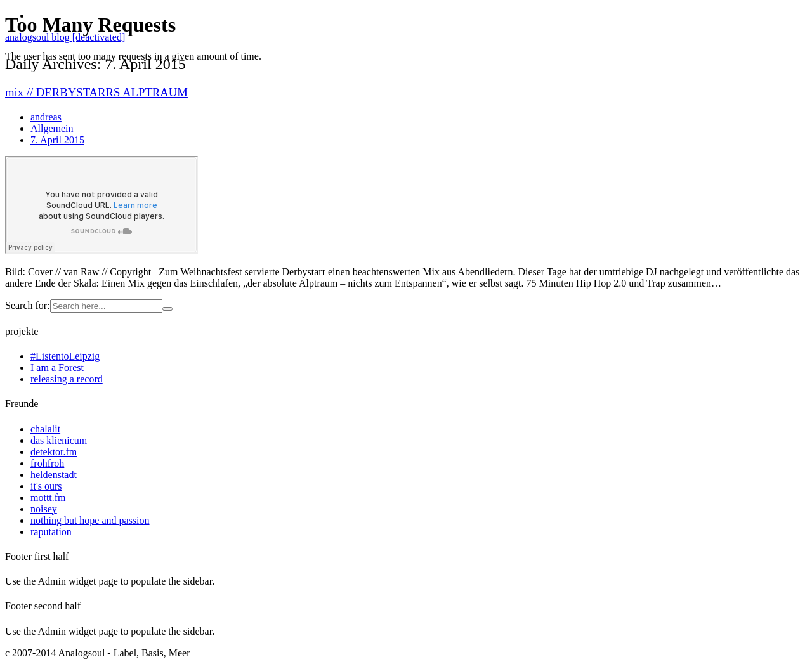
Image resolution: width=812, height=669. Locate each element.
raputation (51, 532)
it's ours (46, 486)
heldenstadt (54, 475)
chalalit (45, 429)
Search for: (28, 305)
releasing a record (67, 379)
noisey (44, 509)
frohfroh (47, 463)
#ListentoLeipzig (65, 356)
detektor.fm (54, 452)
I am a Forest (57, 367)
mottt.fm (48, 497)
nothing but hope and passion (90, 520)
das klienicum (59, 440)
